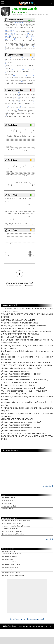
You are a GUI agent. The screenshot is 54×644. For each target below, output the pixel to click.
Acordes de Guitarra (8, 498)
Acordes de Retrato (8, 570)
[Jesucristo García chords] (19, 619)
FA (20, 23)
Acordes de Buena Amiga (10, 567)
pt (43, 626)
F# (22, 58)
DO (18, 23)
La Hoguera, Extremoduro (10, 529)
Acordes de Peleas (8, 559)
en (40, 626)
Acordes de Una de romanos (11, 565)
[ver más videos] (47, 486)
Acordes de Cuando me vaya (11, 573)
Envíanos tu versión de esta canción (20, 278)
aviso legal (22, 626)
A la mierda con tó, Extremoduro (12, 531)
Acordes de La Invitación (10, 557)
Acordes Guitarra (7, 509)
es (37, 626)
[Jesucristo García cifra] (36, 619)
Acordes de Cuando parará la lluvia (13, 575)
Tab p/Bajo (13, 195)
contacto (48, 626)
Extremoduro (20, 12)
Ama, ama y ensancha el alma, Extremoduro (16, 526)
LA (18, 50)
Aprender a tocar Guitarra (10, 506)
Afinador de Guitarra (8, 500)
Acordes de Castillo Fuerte (10, 562)
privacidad (31, 626)
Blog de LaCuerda (10, 503)
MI (23, 23)
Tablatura (13, 125)
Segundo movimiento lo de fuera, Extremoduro (16, 521)
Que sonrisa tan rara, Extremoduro (13, 534)
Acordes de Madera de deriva (11, 554)
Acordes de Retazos (8, 551)
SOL (34, 47)
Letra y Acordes (15, 20)
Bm (5, 58)
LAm (15, 23)
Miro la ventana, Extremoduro (11, 523)
